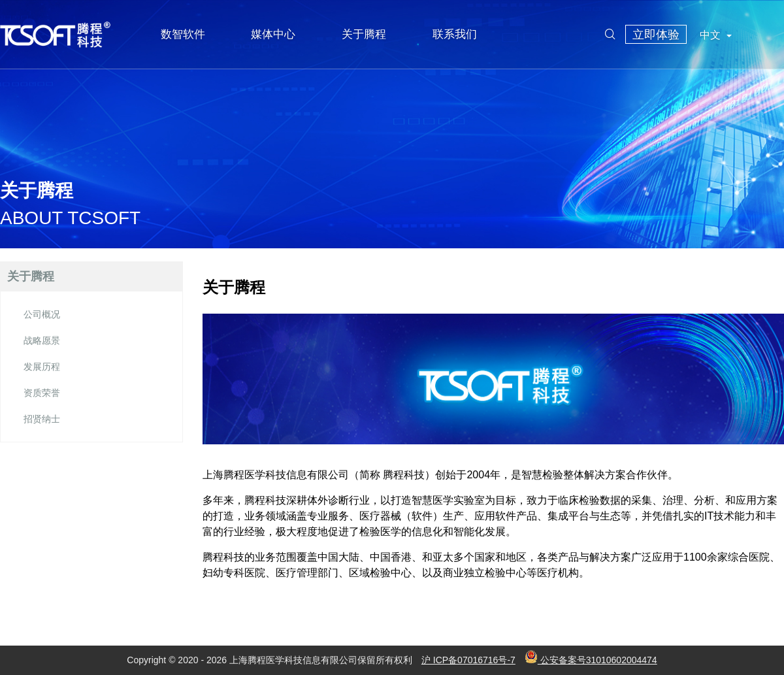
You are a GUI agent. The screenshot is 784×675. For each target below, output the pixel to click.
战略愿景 (42, 340)
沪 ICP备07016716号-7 (468, 660)
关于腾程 (364, 34)
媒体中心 (273, 34)
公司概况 (42, 314)
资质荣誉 (42, 393)
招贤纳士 (42, 419)
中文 (716, 35)
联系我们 (455, 34)
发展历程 (42, 367)
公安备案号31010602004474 (591, 660)
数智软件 (183, 34)
